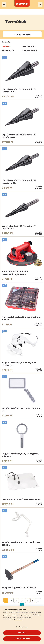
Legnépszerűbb (29, 46)
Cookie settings (22, 627)
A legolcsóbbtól (29, 50)
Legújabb (6, 46)
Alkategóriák (24, 34)
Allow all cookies (22, 639)
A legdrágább (8, 50)
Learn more (18, 620)
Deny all (22, 633)
